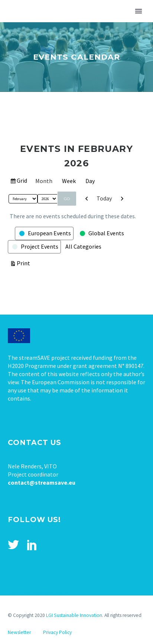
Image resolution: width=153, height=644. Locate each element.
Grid (22, 182)
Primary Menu (139, 11)
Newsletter (19, 632)
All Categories (83, 246)
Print (25, 263)
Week (69, 181)
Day (90, 181)
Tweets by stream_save (38, 593)
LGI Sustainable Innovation (74, 615)
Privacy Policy (57, 632)
